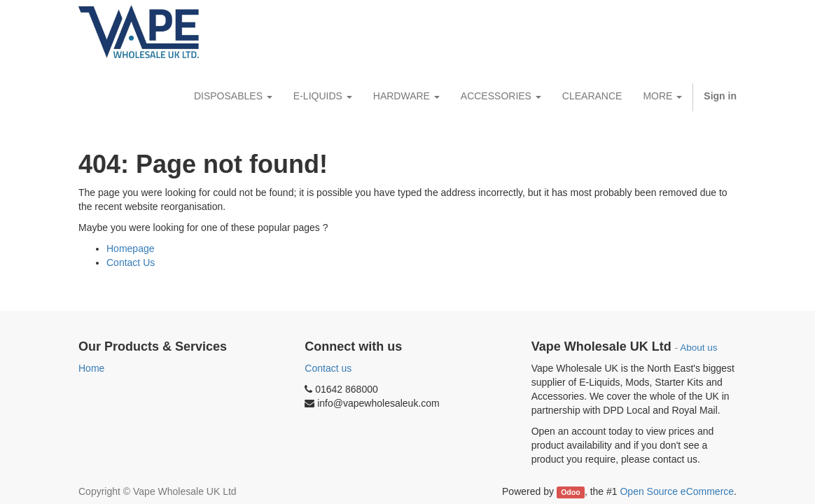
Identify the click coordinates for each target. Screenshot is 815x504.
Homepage (131, 248)
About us (698, 348)
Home (91, 368)
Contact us (328, 368)
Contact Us (131, 262)
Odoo (570, 492)
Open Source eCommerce (677, 491)
